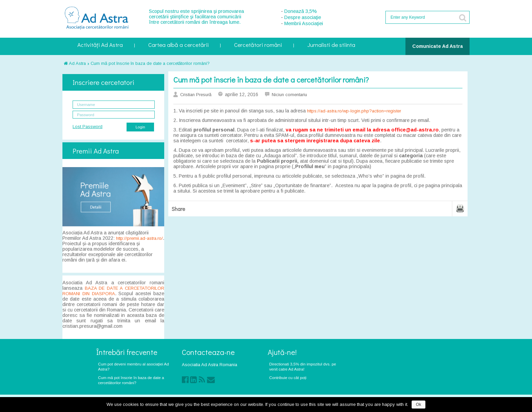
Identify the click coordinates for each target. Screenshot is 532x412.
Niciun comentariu (289, 95)
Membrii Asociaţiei (304, 23)
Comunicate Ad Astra (438, 46)
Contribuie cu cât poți (288, 378)
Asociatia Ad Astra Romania (210, 365)
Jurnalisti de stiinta (331, 45)
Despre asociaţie (303, 17)
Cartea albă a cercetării (178, 45)
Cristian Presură (196, 95)
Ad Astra (75, 63)
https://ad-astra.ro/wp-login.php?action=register (354, 111)
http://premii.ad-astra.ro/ (139, 238)
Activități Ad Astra (100, 45)
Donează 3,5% (301, 11)
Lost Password (88, 127)
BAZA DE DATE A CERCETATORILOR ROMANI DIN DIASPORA (113, 291)
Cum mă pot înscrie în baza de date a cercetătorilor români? (150, 63)
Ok (419, 405)
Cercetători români (258, 45)
